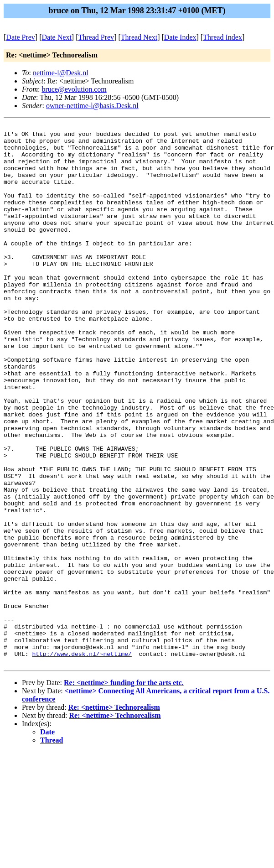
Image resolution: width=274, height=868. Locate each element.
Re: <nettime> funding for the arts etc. (124, 791)
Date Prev (21, 37)
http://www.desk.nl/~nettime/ (82, 760)
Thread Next (139, 37)
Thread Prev (96, 37)
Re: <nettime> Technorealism (114, 815)
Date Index (180, 37)
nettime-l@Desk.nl (61, 73)
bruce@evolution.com (74, 89)
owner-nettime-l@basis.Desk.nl (92, 106)
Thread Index (222, 37)
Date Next (57, 37)
